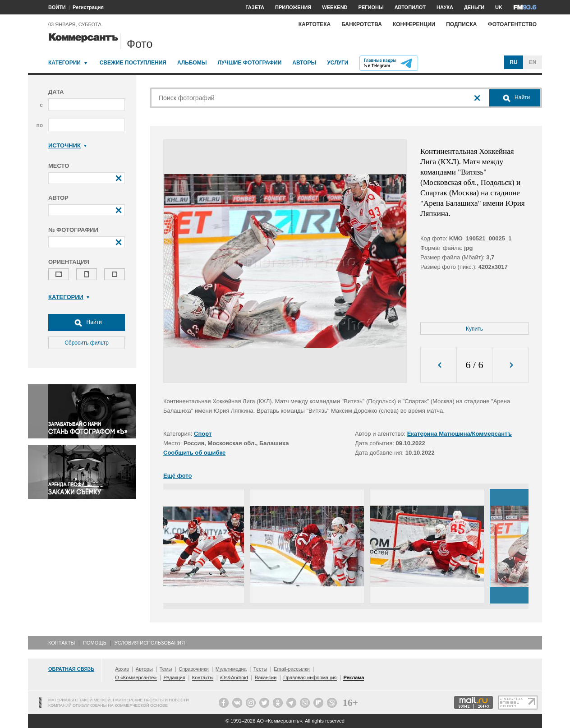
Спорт (203, 434)
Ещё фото (177, 476)
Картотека (315, 24)
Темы (166, 669)
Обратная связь (71, 669)
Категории (64, 63)
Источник (67, 145)
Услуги (338, 63)
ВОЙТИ (57, 7)
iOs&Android (234, 677)
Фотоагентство (512, 24)
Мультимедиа (231, 669)
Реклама (354, 677)
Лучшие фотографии (249, 63)
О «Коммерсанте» (136, 677)
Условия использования (150, 643)
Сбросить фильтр (87, 343)
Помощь (95, 643)
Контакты (62, 643)
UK (499, 7)
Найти (87, 323)
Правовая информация (310, 677)
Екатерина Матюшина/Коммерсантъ (460, 434)
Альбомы (192, 63)
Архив (122, 669)
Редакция (174, 677)
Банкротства (362, 24)
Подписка (461, 24)
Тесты (260, 669)
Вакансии (266, 677)
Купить (474, 329)
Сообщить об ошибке (194, 453)
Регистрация (88, 7)
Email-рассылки (292, 669)
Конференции (414, 24)
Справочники (194, 669)
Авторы (304, 63)
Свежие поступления (133, 63)
